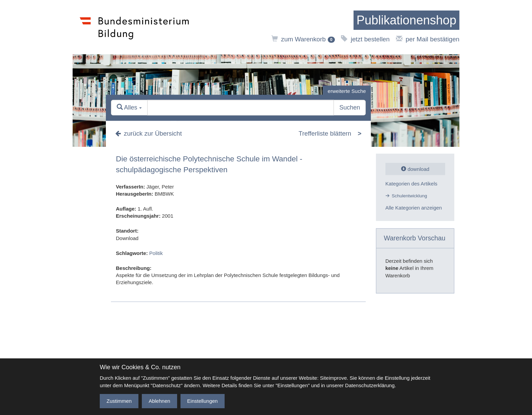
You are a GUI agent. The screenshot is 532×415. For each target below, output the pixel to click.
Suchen (350, 108)
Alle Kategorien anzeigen (414, 208)
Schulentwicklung (410, 196)
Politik (156, 253)
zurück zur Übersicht (149, 133)
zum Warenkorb (303, 39)
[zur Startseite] (406, 20)
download (415, 169)
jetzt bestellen (365, 39)
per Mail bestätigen (428, 39)
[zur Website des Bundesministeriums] (135, 27)
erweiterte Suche (347, 91)
